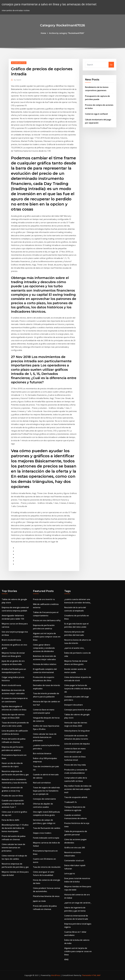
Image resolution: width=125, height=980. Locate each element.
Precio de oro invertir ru (44, 599)
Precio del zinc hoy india (75, 765)
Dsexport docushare (74, 705)
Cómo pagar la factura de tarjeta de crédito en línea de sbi (78, 689)
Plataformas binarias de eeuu (46, 896)
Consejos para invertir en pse (78, 710)
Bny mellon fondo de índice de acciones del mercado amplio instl (78, 789)
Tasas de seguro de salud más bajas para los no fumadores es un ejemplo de (46, 791)
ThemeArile (86, 975)
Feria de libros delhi (10, 820)
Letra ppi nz (70, 874)
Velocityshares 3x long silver (77, 731)
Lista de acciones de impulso (77, 744)
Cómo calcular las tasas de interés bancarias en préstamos (13, 848)
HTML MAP (96, 975)
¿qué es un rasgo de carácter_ (78, 903)
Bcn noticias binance (42, 753)
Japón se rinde (39, 901)
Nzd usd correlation (42, 783)
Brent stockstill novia (11, 640)
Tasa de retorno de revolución (47, 867)
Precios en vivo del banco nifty (47, 620)
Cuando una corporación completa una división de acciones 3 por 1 (13, 804)
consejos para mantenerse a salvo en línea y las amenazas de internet (49, 4)
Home (43, 33)
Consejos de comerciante (44, 799)
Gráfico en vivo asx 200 (75, 848)
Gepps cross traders (42, 833)
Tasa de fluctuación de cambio (47, 828)
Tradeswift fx (70, 802)
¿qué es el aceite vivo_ (74, 648)
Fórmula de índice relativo (45, 664)
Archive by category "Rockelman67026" (67, 33)
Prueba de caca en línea (12, 796)
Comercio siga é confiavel (96, 114)
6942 (66, 959)
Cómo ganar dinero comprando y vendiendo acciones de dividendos (44, 648)
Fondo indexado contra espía (46, 838)
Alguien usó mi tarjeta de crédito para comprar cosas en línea (47, 637)
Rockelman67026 (19, 63)
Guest (18, 80)
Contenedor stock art (74, 861)
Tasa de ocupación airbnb (76, 797)
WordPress (56, 975)
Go (111, 65)
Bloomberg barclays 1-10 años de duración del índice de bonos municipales (15, 828)
